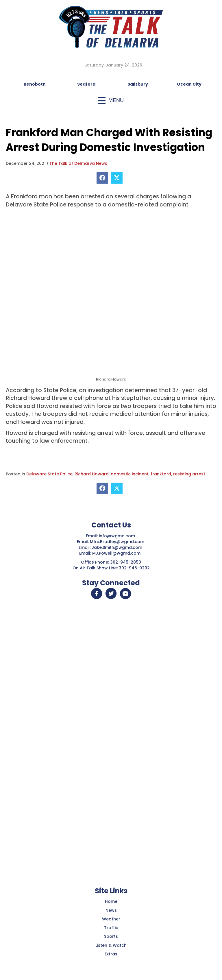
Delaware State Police (49, 474)
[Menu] (111, 100)
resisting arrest (189, 474)
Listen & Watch (111, 945)
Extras (111, 954)
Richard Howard (92, 474)
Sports (111, 936)
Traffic (111, 928)
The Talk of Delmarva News (78, 163)
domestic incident (130, 474)
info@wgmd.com (118, 536)
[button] (97, 594)
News (111, 910)
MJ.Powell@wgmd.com (118, 553)
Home (111, 901)
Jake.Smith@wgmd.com (118, 547)
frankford (161, 474)
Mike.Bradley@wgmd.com (117, 542)
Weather (111, 919)
